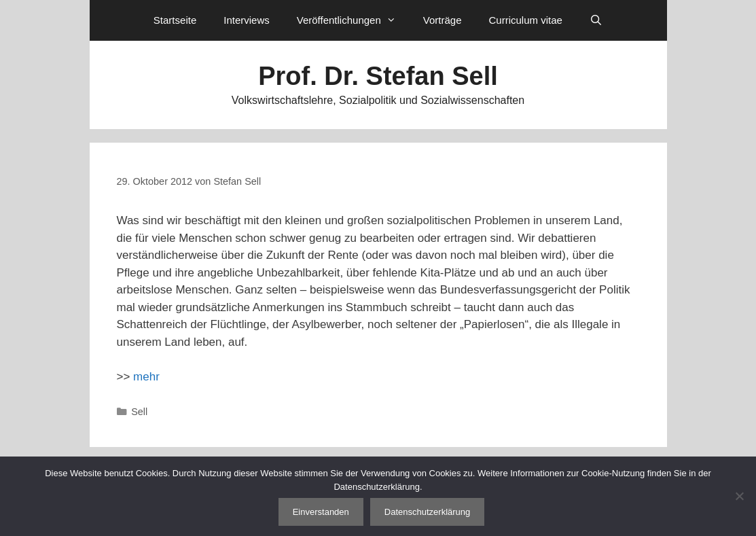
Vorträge (443, 20)
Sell (139, 412)
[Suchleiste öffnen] (596, 20)
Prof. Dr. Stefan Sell (378, 76)
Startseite (175, 20)
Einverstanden (321, 512)
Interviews (247, 20)
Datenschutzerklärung (427, 512)
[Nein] (739, 496)
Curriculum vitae (525, 20)
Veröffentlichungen (353, 20)
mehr (146, 377)
